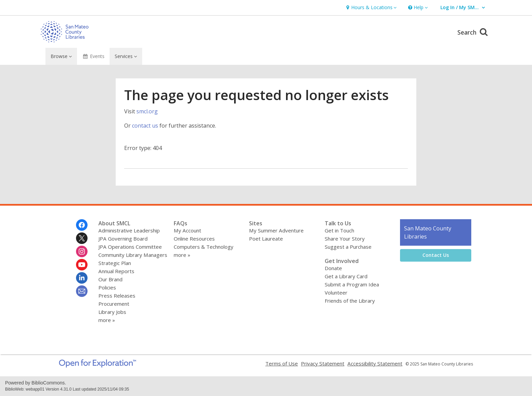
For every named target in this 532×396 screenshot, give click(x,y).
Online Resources (194, 239)
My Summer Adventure (276, 230)
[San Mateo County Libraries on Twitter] (82, 238)
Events (93, 56)
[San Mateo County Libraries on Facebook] (82, 225)
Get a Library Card (346, 276)
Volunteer (336, 293)
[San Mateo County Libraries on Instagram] (82, 251)
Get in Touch (339, 230)
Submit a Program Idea (352, 284)
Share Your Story (345, 239)
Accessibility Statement (375, 363)
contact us (145, 126)
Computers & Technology (204, 247)
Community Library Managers (133, 255)
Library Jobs (112, 312)
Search (473, 31)
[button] (370, 8)
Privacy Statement (323, 363)
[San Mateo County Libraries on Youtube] (82, 265)
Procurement (114, 304)
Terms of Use (282, 363)
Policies (107, 287)
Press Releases (117, 296)
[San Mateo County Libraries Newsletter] (82, 291)
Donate (333, 268)
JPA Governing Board (123, 239)
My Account (187, 230)
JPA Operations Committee (130, 247)
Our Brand (110, 279)
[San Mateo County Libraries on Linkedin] (82, 278)
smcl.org (147, 111)
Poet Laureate (266, 239)
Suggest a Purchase (348, 247)
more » (107, 320)
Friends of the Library (350, 301)
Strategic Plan (115, 263)
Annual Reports (116, 271)
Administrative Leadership (129, 230)
